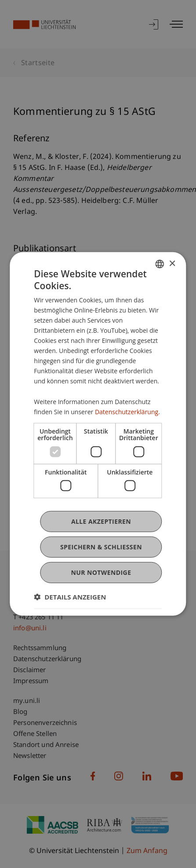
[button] (70, 597)
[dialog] (98, 434)
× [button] (172, 263)
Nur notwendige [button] (101, 572)
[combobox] (160, 264)
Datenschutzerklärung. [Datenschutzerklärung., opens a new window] (127, 411)
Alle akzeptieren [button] (101, 521)
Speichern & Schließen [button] (101, 547)
